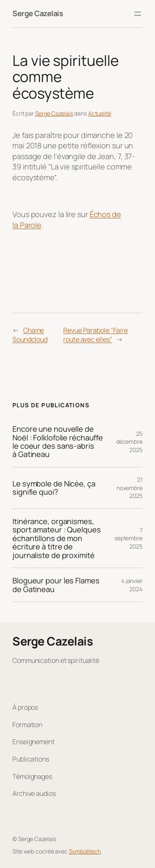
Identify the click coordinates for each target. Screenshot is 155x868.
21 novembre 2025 (130, 488)
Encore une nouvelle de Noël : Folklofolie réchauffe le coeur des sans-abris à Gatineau (58, 442)
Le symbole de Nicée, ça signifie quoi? (54, 488)
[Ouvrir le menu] (138, 14)
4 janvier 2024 (132, 585)
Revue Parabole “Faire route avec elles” (95, 335)
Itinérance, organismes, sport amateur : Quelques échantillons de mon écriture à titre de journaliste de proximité (57, 538)
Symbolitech (85, 851)
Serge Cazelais (38, 13)
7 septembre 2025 (129, 538)
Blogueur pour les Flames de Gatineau (56, 585)
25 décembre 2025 (129, 442)
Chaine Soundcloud (30, 335)
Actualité (100, 113)
